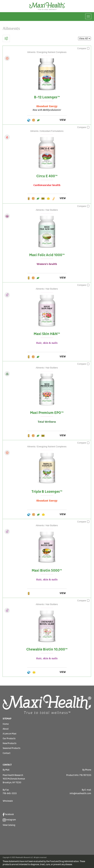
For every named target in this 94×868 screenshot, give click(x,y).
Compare (83, 48)
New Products (9, 743)
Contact (7, 753)
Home (6, 724)
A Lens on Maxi (9, 734)
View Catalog (9, 825)
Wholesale (8, 801)
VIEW (63, 120)
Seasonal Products (11, 748)
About (6, 729)
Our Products (9, 739)
